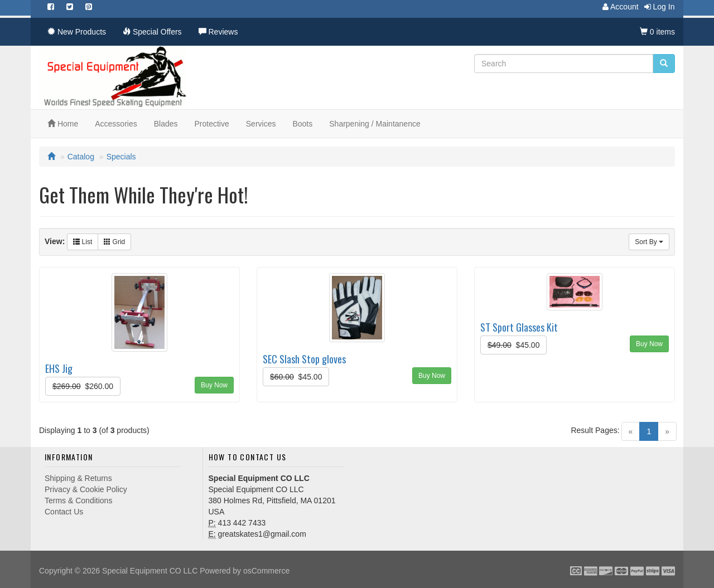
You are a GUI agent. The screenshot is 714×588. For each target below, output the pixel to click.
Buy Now (214, 385)
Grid (114, 242)
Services (261, 124)
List (83, 242)
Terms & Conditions (78, 500)
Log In (657, 7)
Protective (212, 124)
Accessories (116, 124)
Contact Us (64, 512)
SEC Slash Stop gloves (304, 359)
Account (618, 7)
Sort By (649, 242)
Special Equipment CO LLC (150, 571)
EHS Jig (59, 368)
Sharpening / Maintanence (375, 124)
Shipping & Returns (78, 478)
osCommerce (266, 571)
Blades (166, 124)
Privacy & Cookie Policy (86, 489)
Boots (302, 124)
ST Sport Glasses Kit (519, 327)
